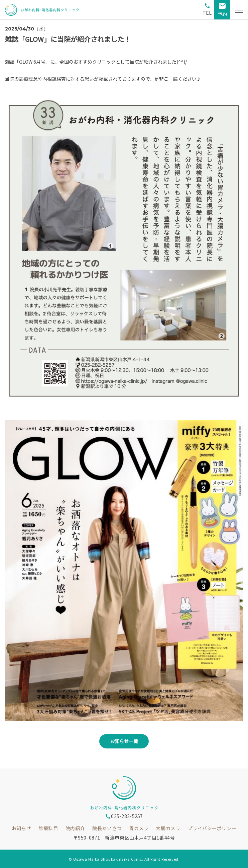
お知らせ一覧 (124, 741)
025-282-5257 (124, 816)
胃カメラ (139, 828)
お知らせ (21, 828)
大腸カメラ (168, 828)
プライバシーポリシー (212, 828)
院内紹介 (75, 828)
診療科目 (48, 828)
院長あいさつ (107, 828)
